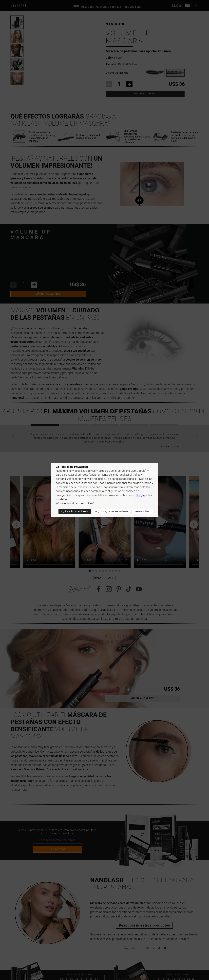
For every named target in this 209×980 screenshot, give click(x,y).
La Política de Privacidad (72, 467)
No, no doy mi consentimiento (111, 512)
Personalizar (142, 512)
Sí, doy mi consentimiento (75, 512)
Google (140, 496)
